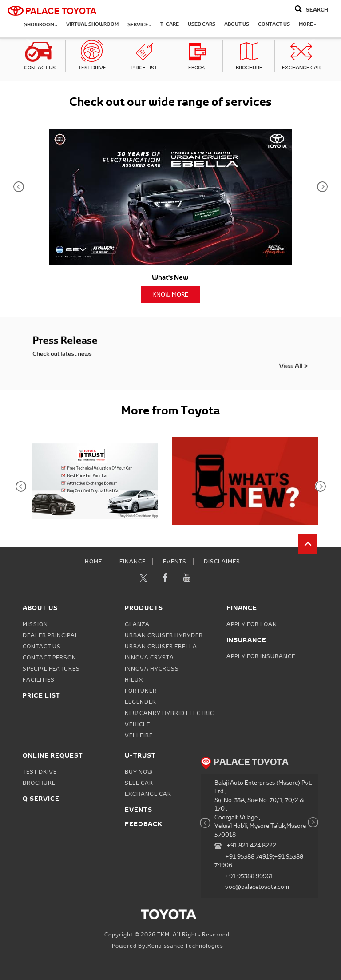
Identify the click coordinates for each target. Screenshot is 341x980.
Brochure (249, 68)
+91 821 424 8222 (251, 845)
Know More (170, 295)
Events (175, 562)
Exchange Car (301, 68)
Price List (144, 68)
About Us (237, 24)
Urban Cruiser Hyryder (164, 635)
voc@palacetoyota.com (257, 887)
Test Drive (92, 68)
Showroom (41, 25)
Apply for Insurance (261, 656)
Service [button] (139, 25)
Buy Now (139, 772)
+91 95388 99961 (249, 876)
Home (93, 562)
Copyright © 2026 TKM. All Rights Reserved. (168, 935)
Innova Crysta (149, 658)
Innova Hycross (152, 669)
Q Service (41, 798)
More (307, 24)
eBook (196, 68)
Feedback (144, 824)
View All (255, 361)
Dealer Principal (51, 635)
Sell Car (139, 783)
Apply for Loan (252, 624)
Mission (35, 624)
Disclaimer (222, 562)
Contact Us (274, 24)
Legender (141, 702)
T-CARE (170, 24)
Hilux (134, 680)
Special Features (51, 669)
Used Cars (202, 24)
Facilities (39, 680)
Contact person (50, 658)
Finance (133, 562)
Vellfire (139, 735)
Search (317, 10)
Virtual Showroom (92, 24)
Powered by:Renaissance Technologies (168, 946)
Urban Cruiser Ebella (161, 647)
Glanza (137, 624)
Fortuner (141, 691)
